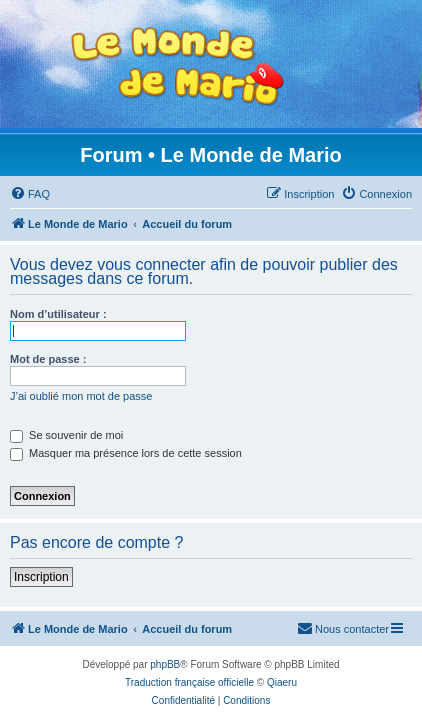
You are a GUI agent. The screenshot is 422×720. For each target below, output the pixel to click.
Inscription (41, 577)
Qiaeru (282, 682)
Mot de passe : (48, 359)
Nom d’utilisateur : (58, 314)
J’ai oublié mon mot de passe (81, 396)
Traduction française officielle (189, 682)
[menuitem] (30, 194)
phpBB (165, 664)
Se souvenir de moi (66, 435)
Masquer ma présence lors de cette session (126, 453)
